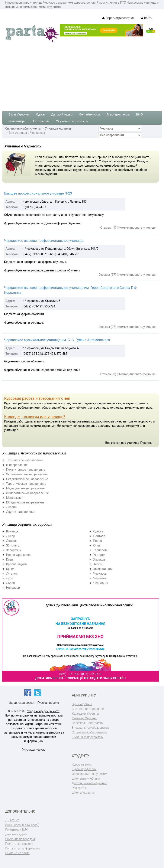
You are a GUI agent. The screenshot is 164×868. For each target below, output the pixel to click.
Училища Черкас (34, 750)
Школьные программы (88, 737)
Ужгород (99, 555)
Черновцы (100, 583)
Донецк (12, 541)
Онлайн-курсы (90, 114)
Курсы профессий (84, 769)
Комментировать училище (137, 228)
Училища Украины (58, 128)
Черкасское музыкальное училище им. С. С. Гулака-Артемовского (57, 340)
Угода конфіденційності (43, 711)
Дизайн (12, 507)
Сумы (97, 545)
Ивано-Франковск (19, 555)
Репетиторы (17, 121)
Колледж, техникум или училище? (35, 417)
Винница (12, 531)
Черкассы (100, 574)
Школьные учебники (86, 779)
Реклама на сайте (17, 853)
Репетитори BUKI (17, 830)
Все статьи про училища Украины (129, 443)
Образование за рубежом (89, 774)
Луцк (10, 578)
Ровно (98, 541)
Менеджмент (15, 498)
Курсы (40, 114)
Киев (10, 559)
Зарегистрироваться (118, 18)
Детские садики (16, 834)
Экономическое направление (27, 474)
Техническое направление (25, 460)
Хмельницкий (103, 569)
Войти (147, 18)
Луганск (12, 574)
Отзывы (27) (107, 327)
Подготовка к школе (19, 844)
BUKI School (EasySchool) (22, 825)
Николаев (13, 588)
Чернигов (100, 578)
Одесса (98, 531)
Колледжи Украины (85, 714)
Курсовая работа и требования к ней (37, 398)
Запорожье (14, 550)
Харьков (99, 559)
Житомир (13, 545)
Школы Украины (83, 793)
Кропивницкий (17, 564)
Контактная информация (22, 848)
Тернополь (101, 550)
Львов (11, 583)
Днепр (11, 536)
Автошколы (41, 121)
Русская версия (48, 703)
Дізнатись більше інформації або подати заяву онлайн (80, 678)
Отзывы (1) (108, 228)
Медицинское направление (25, 488)
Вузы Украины (19, 114)
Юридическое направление (25, 502)
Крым (10, 569)
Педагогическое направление (27, 479)
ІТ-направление (17, 465)
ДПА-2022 (12, 820)
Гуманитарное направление (26, 470)
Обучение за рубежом (72, 121)
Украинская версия (22, 703)
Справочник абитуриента (23, 128)
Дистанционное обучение (89, 783)
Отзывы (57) (107, 275)
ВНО (140, 114)
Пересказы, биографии (88, 723)
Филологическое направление (28, 493)
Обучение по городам (20, 839)
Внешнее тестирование (88, 709)
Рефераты (79, 788)
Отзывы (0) (108, 374)
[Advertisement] (82, 75)
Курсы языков (82, 764)
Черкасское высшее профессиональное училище (44, 241)
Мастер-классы (118, 114)
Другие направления (21, 512)
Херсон (98, 564)
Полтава (99, 536)
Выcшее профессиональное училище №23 (38, 193)
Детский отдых (62, 114)
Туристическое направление (26, 484)
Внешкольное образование (91, 728)
